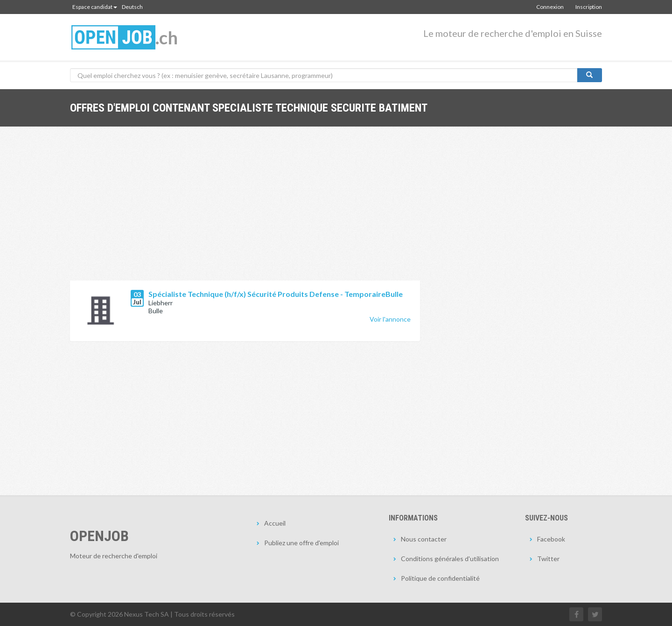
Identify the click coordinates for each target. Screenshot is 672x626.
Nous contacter (424, 539)
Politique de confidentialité (440, 578)
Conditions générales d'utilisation (450, 559)
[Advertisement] (245, 211)
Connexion (550, 7)
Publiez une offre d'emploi (301, 543)
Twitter (548, 559)
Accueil (275, 523)
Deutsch (132, 7)
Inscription (589, 7)
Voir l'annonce (390, 319)
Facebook (551, 539)
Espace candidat (95, 7)
